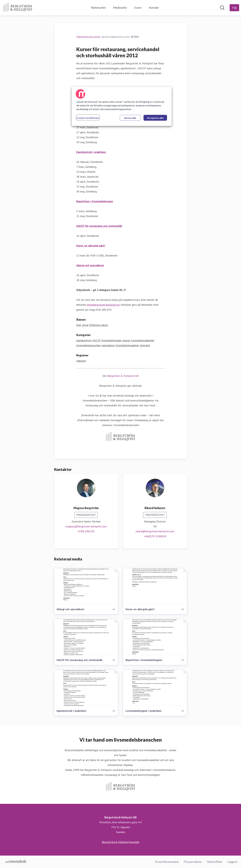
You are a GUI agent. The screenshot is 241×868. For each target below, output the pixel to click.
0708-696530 (86, 531)
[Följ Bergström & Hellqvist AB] (234, 8)
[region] (122, 106)
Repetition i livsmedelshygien (95, 201)
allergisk (145, 345)
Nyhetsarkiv (98, 8)
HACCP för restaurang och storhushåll (99, 226)
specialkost (108, 345)
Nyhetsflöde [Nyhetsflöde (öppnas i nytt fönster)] (215, 862)
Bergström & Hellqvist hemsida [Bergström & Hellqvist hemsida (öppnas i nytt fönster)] (121, 842)
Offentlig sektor (99, 325)
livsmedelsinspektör (127, 345)
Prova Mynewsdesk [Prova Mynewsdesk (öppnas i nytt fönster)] (167, 862)
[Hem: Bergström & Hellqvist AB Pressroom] (18, 8)
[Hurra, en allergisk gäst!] (155, 586)
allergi (126, 340)
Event (138, 8)
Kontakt (154, 8)
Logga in (232, 862)
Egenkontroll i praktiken (91, 152)
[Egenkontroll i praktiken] (86, 688)
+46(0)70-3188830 (155, 536)
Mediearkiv (120, 8)
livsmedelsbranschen (89, 345)
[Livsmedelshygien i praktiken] (155, 688)
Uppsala (81, 361)
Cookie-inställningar (88, 118)
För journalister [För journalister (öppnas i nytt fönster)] (193, 862)
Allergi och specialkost (90, 265)
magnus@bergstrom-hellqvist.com (86, 526)
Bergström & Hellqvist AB (123, 376)
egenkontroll (84, 340)
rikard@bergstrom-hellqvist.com (155, 531)
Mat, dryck (82, 325)
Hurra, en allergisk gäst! (91, 246)
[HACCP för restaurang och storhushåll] (86, 637)
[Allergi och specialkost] (86, 586)
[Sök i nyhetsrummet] (222, 8)
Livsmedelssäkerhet (143, 340)
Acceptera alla (155, 118)
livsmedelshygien (112, 340)
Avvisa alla (130, 118)
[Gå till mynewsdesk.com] (16, 862)
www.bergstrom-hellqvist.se (103, 305)
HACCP (96, 340)
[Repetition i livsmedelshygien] (155, 637)
